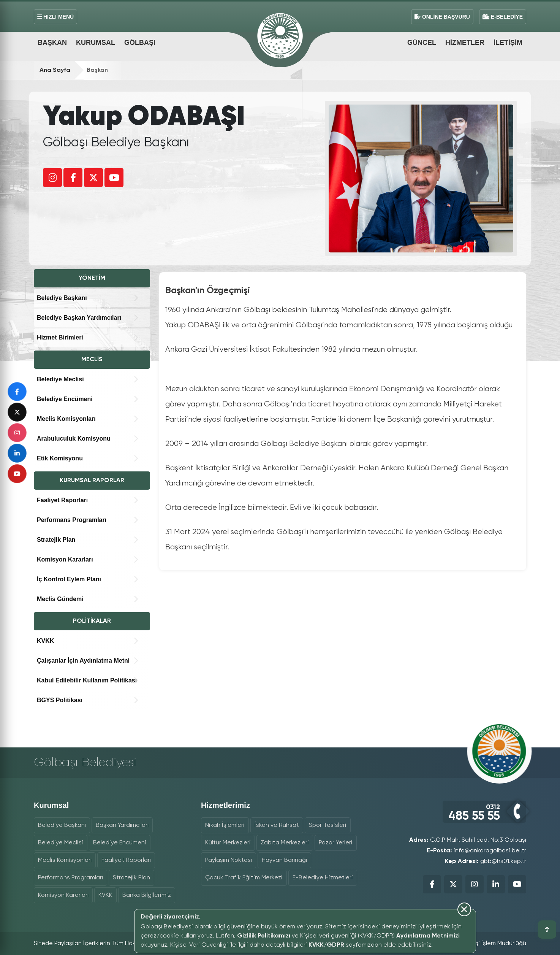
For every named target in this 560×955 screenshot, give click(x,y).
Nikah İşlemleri (225, 825)
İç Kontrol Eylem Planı (69, 579)
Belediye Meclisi (60, 379)
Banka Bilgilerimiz (147, 895)
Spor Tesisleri (328, 825)
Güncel (422, 43)
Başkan (52, 43)
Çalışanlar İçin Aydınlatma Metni (83, 661)
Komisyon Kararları (65, 559)
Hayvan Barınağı (284, 860)
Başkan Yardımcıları (122, 825)
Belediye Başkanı (62, 298)
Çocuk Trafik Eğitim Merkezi (244, 878)
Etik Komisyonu (60, 458)
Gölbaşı (140, 43)
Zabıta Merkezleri (285, 843)
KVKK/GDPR (326, 945)
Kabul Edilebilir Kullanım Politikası (87, 680)
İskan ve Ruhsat (277, 825)
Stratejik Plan (56, 540)
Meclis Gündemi (60, 599)
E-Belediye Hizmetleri (323, 878)
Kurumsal (96, 43)
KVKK (45, 641)
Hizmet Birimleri (60, 337)
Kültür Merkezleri (228, 843)
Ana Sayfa (55, 70)
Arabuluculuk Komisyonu (74, 439)
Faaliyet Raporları (62, 500)
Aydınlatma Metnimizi (428, 936)
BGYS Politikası (60, 700)
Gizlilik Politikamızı (264, 936)
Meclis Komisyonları (66, 419)
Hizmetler (465, 43)
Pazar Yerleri (336, 843)
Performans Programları (72, 520)
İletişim (508, 43)
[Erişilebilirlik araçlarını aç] (547, 930)
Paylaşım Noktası (229, 860)
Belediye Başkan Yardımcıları (79, 318)
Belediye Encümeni (65, 399)
